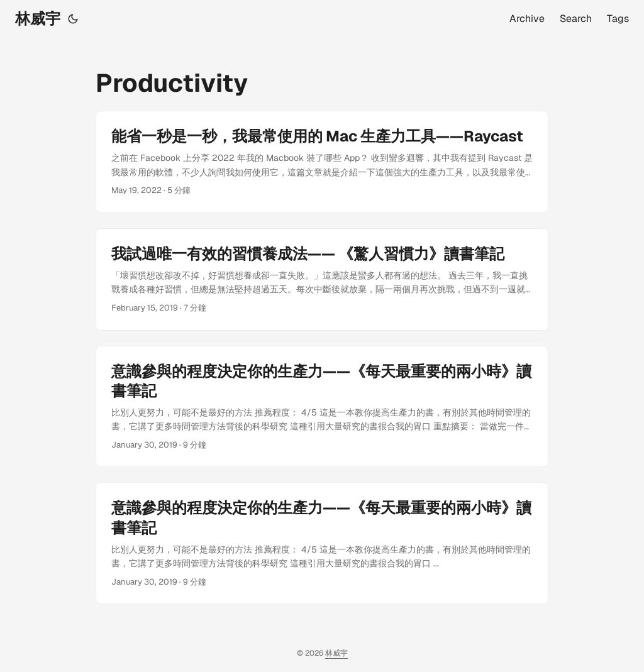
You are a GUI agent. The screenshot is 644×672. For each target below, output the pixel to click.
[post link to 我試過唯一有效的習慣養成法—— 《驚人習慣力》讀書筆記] (322, 279)
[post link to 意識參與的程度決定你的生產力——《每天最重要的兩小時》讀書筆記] (322, 407)
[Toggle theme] (73, 19)
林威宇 (38, 19)
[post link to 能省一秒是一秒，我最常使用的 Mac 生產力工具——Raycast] (322, 162)
